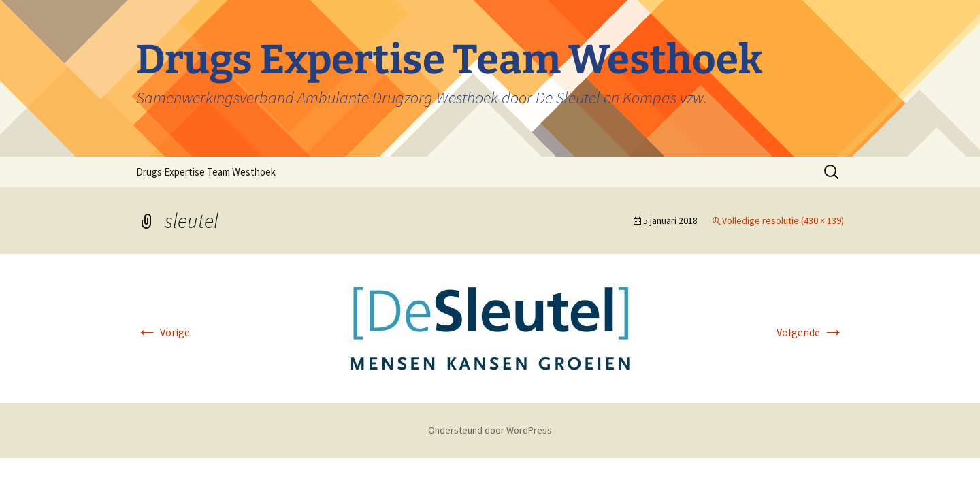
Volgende (810, 332)
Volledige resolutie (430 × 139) (783, 220)
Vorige (163, 332)
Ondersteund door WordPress (490, 430)
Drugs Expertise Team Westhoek (206, 172)
